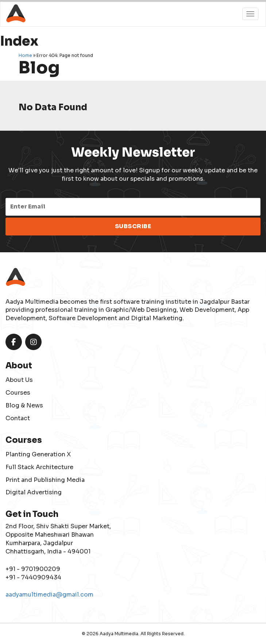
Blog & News (24, 405)
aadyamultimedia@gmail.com (49, 595)
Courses (18, 393)
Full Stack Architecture (39, 467)
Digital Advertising (34, 492)
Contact (18, 418)
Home (25, 55)
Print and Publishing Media (45, 480)
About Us (19, 380)
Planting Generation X (38, 454)
